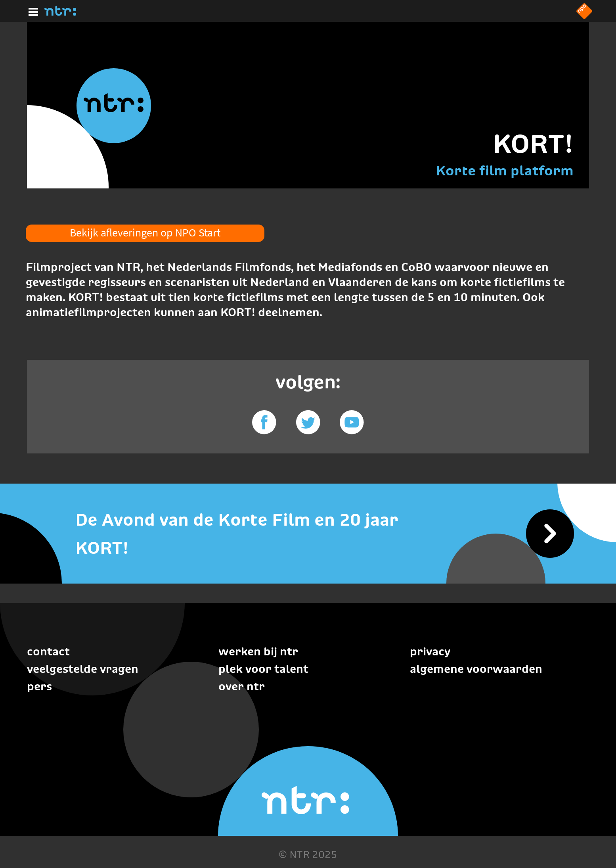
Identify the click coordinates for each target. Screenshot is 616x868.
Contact (48, 651)
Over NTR (242, 686)
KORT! (533, 143)
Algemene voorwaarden (476, 669)
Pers (39, 686)
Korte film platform (505, 170)
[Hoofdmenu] (32, 11)
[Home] (60, 13)
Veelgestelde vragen (83, 669)
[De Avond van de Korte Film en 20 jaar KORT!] (308, 534)
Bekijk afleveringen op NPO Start (145, 233)
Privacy (430, 651)
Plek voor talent (263, 669)
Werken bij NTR (258, 651)
